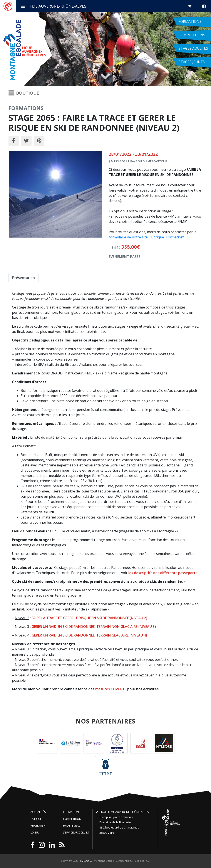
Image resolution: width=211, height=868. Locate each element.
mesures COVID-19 (111, 689)
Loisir (35, 832)
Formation (71, 812)
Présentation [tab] (23, 278)
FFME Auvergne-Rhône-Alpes (54, 6)
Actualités (38, 812)
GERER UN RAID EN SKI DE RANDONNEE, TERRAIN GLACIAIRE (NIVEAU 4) (89, 635)
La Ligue (36, 819)
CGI (148, 861)
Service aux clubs (76, 832)
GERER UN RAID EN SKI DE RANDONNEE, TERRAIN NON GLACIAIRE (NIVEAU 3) (94, 627)
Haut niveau (72, 825)
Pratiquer (38, 825)
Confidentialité (124, 861)
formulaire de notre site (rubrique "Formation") (147, 237)
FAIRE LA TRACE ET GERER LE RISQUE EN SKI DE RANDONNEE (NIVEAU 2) (89, 618)
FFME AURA (85, 861)
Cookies (139, 861)
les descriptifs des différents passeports (163, 573)
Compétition (72, 819)
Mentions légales (104, 861)
